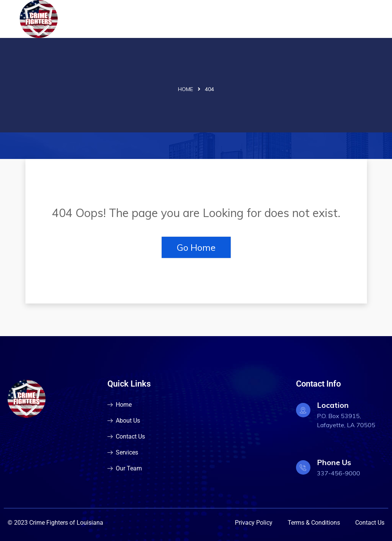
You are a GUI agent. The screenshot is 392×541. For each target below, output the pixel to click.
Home (186, 89)
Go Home (196, 247)
